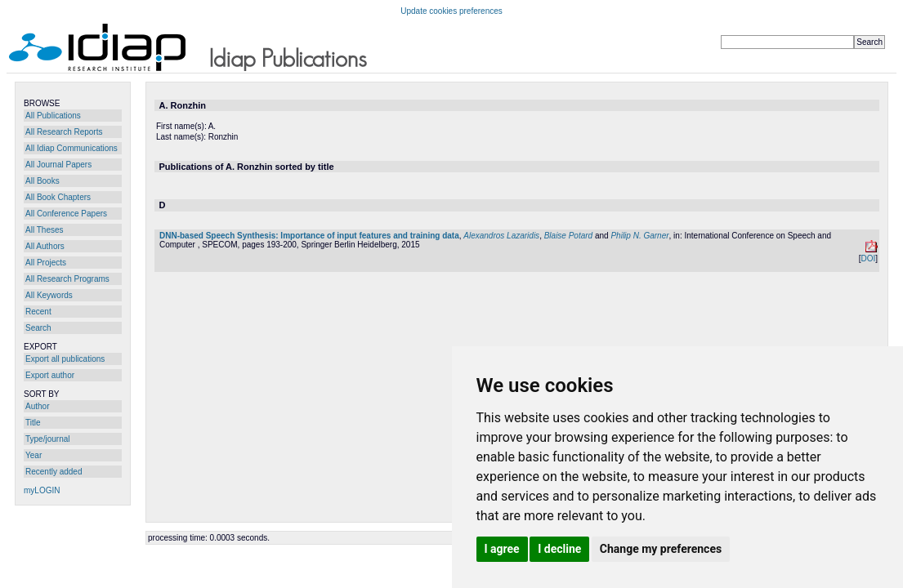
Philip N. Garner (639, 236)
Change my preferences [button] (661, 549)
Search (38, 328)
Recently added (54, 472)
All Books (42, 181)
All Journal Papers (58, 165)
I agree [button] (502, 549)
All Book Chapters (58, 197)
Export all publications (65, 359)
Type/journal (47, 439)
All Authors (45, 246)
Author (37, 406)
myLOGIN (42, 490)
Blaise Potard (568, 236)
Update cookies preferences (451, 11)
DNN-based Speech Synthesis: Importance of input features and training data (309, 236)
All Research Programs (67, 279)
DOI (868, 258)
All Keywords (49, 295)
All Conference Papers (66, 214)
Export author (50, 375)
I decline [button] (559, 549)
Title (33, 423)
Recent (38, 312)
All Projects (46, 263)
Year (34, 455)
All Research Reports (64, 132)
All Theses (45, 230)
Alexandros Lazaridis (501, 236)
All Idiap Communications (72, 148)
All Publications (53, 116)
